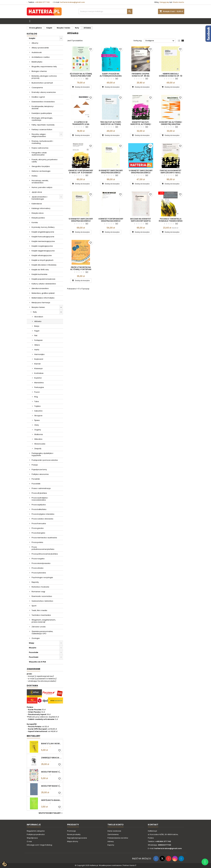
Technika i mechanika (41, 615)
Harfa (37, 350)
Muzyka (33, 648)
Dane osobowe (114, 831)
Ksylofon (38, 378)
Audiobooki (37, 52)
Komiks (35, 222)
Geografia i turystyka (41, 166)
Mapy (32, 643)
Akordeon (39, 317)
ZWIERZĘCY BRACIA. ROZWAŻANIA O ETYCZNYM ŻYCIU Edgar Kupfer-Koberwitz (52, 758)
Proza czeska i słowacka (42, 519)
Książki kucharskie (39, 274)
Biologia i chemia (39, 71)
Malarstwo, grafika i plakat (43, 293)
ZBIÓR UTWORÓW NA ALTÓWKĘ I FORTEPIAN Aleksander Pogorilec (81, 269)
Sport (34, 606)
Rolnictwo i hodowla (40, 587)
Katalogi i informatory (41, 208)
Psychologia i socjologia (42, 577)
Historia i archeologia (41, 171)
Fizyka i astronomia (40, 148)
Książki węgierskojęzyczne (43, 251)
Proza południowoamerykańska (43, 548)
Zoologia (36, 638)
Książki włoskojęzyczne (42, 255)
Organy (38, 430)
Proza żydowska (39, 573)
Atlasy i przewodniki (40, 48)
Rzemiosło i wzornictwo (42, 596)
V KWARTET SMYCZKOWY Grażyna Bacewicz (141, 172)
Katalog (32, 34)
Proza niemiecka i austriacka (44, 538)
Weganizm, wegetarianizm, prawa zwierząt (44, 621)
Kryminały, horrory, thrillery (43, 227)
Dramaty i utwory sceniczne (44, 92)
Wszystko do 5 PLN (37, 662)
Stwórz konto (178, 2)
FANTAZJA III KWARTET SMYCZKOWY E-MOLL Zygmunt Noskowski (171, 173)
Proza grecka (38, 528)
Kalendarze (37, 204)
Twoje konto (116, 825)
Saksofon (38, 411)
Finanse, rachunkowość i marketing (42, 142)
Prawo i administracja (41, 488)
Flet (36, 336)
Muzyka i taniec (38, 307)
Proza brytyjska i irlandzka (43, 514)
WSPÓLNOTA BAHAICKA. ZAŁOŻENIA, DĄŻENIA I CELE (52, 800)
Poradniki (36, 479)
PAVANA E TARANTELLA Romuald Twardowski (171, 220)
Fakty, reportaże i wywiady (43, 125)
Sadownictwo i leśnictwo (42, 601)
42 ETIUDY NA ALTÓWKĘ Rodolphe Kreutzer (81, 75)
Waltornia (39, 434)
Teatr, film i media (39, 610)
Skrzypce (38, 416)
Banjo (37, 326)
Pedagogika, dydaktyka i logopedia (42, 454)
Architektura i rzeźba (41, 57)
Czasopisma (37, 88)
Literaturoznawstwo (40, 288)
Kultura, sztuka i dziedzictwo (44, 284)
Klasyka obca (38, 213)
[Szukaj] (105, 11)
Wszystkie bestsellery (51, 813)
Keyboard (39, 359)
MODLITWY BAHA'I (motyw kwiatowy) (52, 772)
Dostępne (160, 41)
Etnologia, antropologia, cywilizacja (42, 119)
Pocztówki (34, 657)
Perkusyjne (39, 387)
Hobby (35, 176)
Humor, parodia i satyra (42, 187)
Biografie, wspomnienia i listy (44, 67)
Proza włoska (37, 568)
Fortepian (38, 340)
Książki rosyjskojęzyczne (42, 246)
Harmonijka (39, 354)
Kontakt (153, 825)
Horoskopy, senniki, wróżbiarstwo (40, 182)
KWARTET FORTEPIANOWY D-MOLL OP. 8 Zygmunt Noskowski (81, 173)
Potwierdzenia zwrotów (118, 838)
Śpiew (37, 420)
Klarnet (37, 364)
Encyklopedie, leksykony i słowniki (43, 107)
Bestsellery (34, 736)
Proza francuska (39, 523)
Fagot (37, 331)
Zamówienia (113, 834)
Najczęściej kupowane (77, 838)
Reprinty (35, 582)
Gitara (37, 345)
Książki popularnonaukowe (43, 279)
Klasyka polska (38, 218)
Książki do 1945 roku (40, 270)
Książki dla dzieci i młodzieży (44, 265)
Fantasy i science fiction (42, 130)
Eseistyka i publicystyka (42, 113)
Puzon (37, 392)
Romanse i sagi (38, 592)
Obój (36, 425)
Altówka (38, 321)
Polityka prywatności (36, 834)
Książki (32, 38)
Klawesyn (38, 368)
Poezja (35, 465)
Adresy (111, 841)
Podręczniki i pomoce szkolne (45, 460)
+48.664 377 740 (42, 2)
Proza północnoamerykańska (45, 554)
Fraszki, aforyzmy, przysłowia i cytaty (45, 161)
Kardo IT (133, 865)
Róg (36, 397)
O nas (29, 841)
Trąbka (37, 406)
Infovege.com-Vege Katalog (39, 845)
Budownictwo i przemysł (42, 83)
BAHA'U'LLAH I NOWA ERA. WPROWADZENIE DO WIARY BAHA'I (52, 744)
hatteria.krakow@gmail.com (72, 2)
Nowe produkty (74, 834)
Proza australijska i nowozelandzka (40, 499)
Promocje (71, 831)
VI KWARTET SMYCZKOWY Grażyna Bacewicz (81, 220)
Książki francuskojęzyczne (43, 237)
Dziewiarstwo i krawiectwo (43, 102)
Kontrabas (39, 373)
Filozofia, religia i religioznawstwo (39, 135)
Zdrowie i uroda (39, 627)
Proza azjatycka (39, 505)
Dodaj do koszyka (81, 87)
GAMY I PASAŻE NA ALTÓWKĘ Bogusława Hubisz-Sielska (111, 76)
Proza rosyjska (38, 559)
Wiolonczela (40, 444)
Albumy (35, 43)
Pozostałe (36, 484)
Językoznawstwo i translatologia (39, 198)
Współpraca (32, 838)
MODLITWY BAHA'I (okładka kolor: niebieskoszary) (52, 786)
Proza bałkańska (39, 509)
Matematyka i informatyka (43, 298)
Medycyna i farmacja (41, 303)
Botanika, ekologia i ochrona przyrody (44, 77)
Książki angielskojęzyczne (43, 232)
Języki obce (37, 192)
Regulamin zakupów (36, 831)
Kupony (111, 845)
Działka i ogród (38, 97)
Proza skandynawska (41, 563)
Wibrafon (38, 439)
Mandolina (39, 383)
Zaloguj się (164, 2)
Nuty (35, 312)
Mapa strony (73, 841)
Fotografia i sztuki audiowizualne (39, 154)
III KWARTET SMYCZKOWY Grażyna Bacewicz (111, 172)
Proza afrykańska (39, 493)
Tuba (37, 401)
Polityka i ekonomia (40, 474)
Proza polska (37, 542)
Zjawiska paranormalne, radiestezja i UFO (42, 632)
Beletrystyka (37, 62)
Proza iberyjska (38, 533)
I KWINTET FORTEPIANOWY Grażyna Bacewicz (111, 220)
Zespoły (38, 449)
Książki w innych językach (43, 260)
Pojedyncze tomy (39, 470)
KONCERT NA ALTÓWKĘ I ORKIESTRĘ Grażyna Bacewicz (171, 124)
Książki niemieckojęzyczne (43, 241)
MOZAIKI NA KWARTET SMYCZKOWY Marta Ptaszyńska (141, 221)
